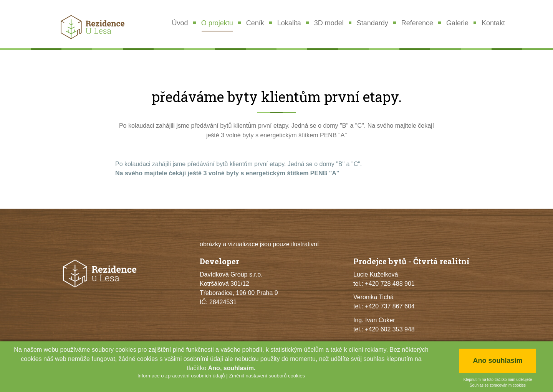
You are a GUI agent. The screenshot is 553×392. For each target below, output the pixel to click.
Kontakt (493, 23)
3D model (329, 23)
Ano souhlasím (498, 361)
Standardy (373, 23)
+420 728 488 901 (390, 284)
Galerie (457, 23)
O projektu (217, 23)
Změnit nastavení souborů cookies (267, 376)
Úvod (180, 23)
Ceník (255, 23)
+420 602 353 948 (390, 329)
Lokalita (289, 23)
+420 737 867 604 (390, 306)
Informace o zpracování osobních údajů (181, 376)
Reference (417, 23)
